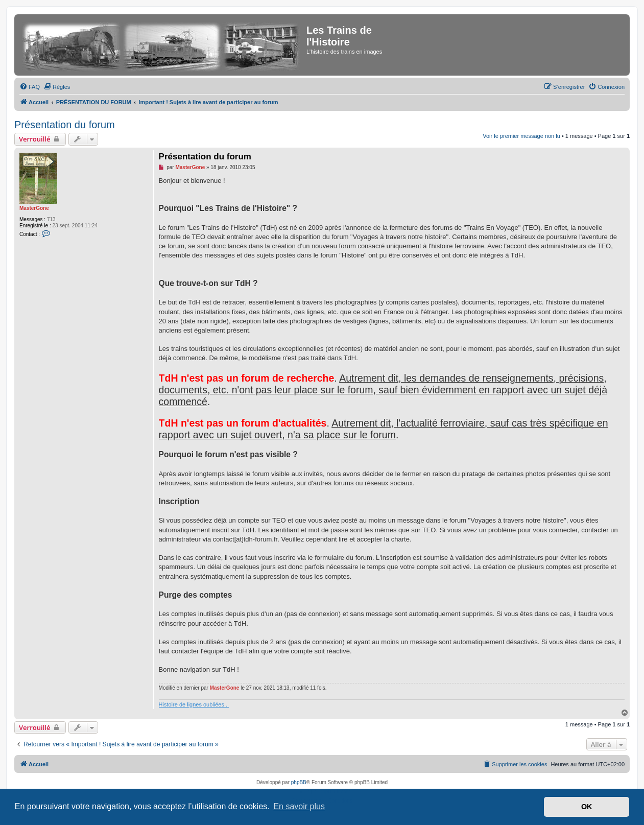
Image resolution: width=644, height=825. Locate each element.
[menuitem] (30, 87)
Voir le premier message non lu (521, 136)
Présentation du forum (65, 125)
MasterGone (34, 208)
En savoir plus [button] (299, 806)
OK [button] (587, 807)
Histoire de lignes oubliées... (194, 704)
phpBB (299, 782)
